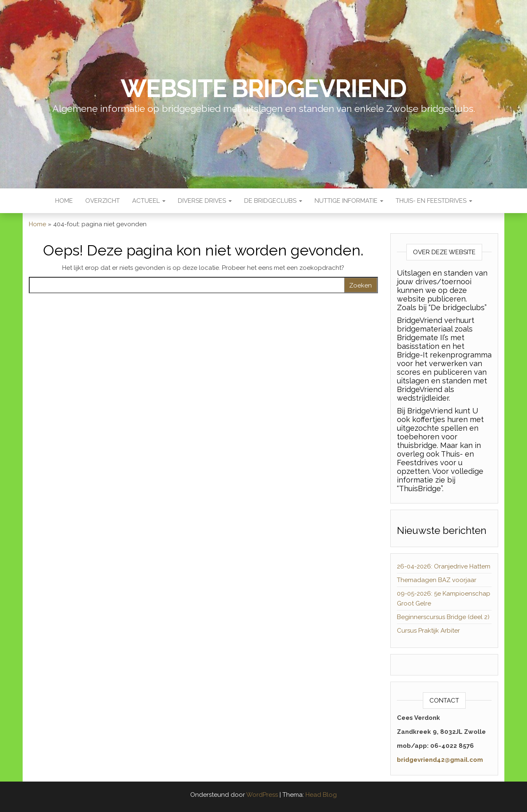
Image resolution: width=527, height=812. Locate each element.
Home (64, 201)
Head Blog (321, 795)
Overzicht (103, 201)
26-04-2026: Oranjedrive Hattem (444, 566)
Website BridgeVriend (263, 88)
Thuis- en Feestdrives (434, 201)
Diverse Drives (205, 201)
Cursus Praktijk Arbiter (428, 631)
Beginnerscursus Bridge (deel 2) (443, 617)
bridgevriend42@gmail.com (440, 760)
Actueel (149, 201)
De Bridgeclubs (273, 201)
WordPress (262, 795)
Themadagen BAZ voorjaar (437, 580)
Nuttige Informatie (349, 201)
